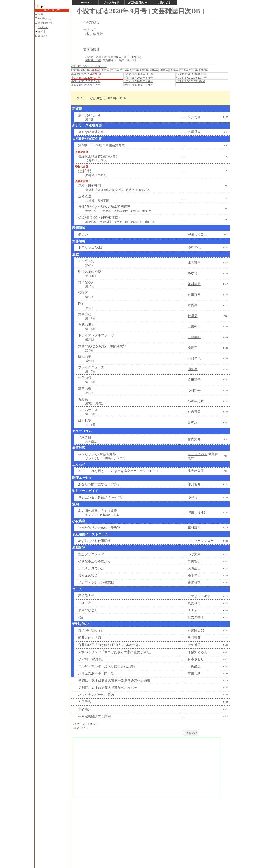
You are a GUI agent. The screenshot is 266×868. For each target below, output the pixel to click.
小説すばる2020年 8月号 (138, 78)
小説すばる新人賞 (96, 57)
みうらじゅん (197, 454)
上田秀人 (194, 327)
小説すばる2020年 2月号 (86, 85)
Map (40, 6)
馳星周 (193, 316)
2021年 (85, 70)
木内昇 (193, 305)
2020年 (95, 70)
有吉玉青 (194, 412)
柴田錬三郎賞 (93, 60)
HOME (85, 3)
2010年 (194, 70)
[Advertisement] (150, 829)
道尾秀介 (194, 132)
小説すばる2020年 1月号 (138, 85)
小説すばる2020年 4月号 (138, 81)
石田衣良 (194, 295)
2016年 (135, 70)
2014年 (154, 70)
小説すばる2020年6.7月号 (191, 78)
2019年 (105, 70)
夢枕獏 (193, 273)
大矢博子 (194, 645)
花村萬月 (194, 284)
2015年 (144, 70)
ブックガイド (111, 3)
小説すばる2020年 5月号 (86, 81)
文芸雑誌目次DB (138, 3)
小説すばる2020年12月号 (86, 74)
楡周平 (193, 348)
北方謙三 (194, 263)
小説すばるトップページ (89, 66)
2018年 (115, 70)
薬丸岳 (193, 369)
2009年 (203, 70)
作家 (41, 14)
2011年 (184, 70)
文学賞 (42, 32)
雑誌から (43, 36)
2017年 (125, 70)
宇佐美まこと (197, 234)
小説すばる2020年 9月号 (86, 78)
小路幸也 (194, 359)
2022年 (76, 70)
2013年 (164, 70)
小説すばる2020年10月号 (191, 74)
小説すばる (164, 3)
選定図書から (46, 23)
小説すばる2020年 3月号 (190, 81)
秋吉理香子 (196, 617)
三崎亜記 (194, 337)
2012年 (174, 70)
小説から (43, 27)
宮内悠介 (194, 439)
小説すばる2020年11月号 (138, 74)
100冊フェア (45, 18)
